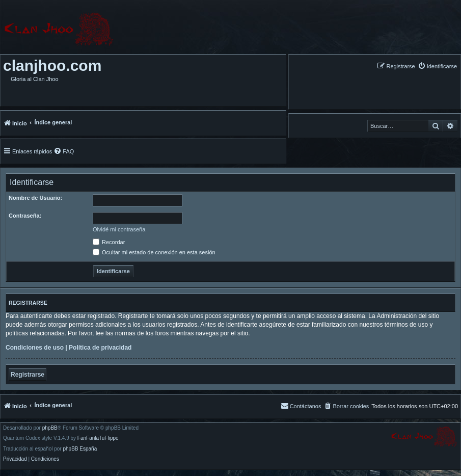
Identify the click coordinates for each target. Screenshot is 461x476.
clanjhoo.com (52, 65)
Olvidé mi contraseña (119, 229)
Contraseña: (25, 216)
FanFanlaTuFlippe (98, 438)
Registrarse (28, 375)
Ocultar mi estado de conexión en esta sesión (154, 252)
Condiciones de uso (35, 348)
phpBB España (80, 449)
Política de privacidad (100, 348)
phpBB (50, 428)
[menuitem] (437, 66)
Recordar (109, 242)
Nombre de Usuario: (35, 198)
